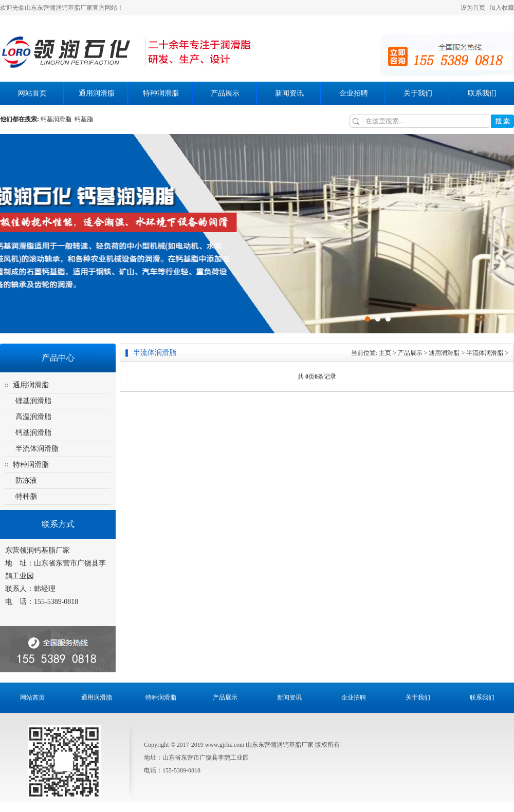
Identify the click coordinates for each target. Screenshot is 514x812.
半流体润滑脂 (37, 449)
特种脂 (26, 496)
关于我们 (418, 93)
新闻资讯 (289, 93)
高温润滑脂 (33, 417)
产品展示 (225, 93)
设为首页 (473, 8)
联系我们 (482, 93)
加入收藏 (502, 8)
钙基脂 (84, 119)
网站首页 (32, 93)
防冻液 (26, 480)
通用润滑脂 (97, 93)
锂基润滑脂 (33, 401)
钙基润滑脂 (58, 119)
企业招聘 (354, 93)
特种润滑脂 (161, 93)
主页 (385, 353)
